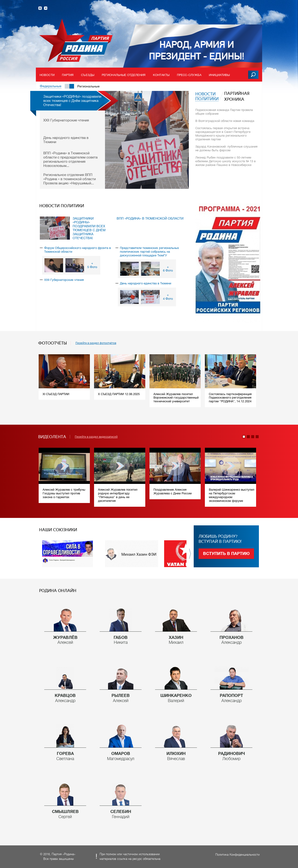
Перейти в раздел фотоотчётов (96, 343)
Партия (68, 75)
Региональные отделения (124, 75)
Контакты (161, 75)
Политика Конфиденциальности (237, 855)
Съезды (88, 75)
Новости (47, 75)
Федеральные (51, 86)
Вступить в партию (226, 554)
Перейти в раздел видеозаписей (96, 437)
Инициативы (219, 75)
